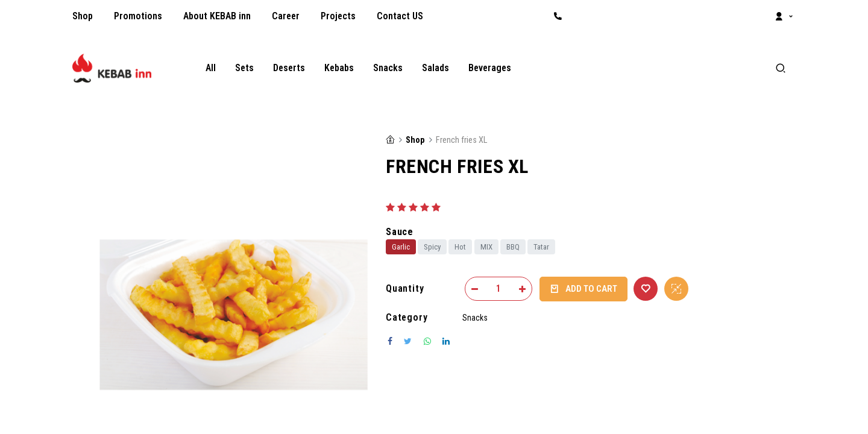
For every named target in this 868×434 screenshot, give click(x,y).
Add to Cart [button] (583, 289)
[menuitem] (83, 16)
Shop (415, 140)
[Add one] (522, 289)
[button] (646, 289)
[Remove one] (475, 289)
